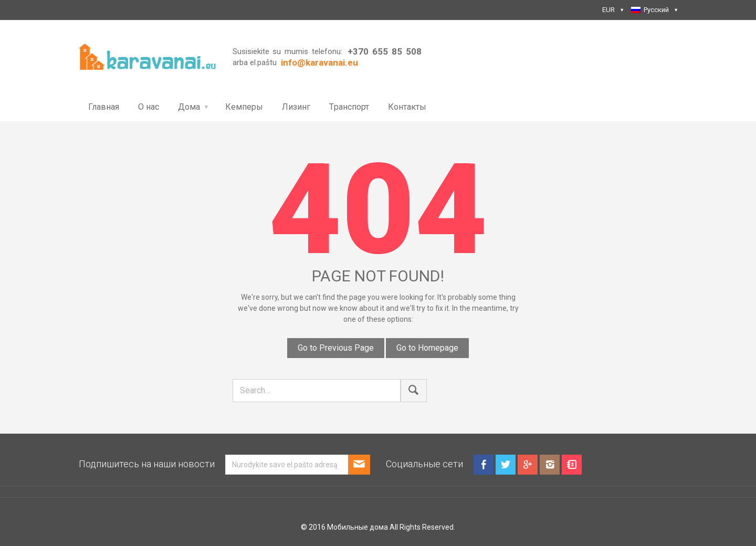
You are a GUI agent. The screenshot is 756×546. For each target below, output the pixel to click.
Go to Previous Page (336, 348)
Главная (104, 107)
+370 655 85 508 (384, 51)
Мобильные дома (358, 527)
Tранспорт (349, 107)
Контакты (407, 107)
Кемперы (244, 107)
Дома (189, 107)
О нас (149, 107)
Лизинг (296, 107)
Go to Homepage (427, 348)
